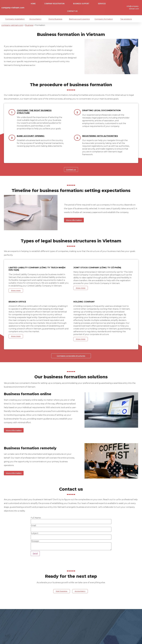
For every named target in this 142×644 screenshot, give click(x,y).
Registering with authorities (100, 136)
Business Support (81, 4)
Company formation (104, 19)
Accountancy (36, 19)
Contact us (72, 11)
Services (102, 4)
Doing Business (56, 19)
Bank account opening (80, 19)
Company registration (16, 19)
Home (33, 4)
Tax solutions (127, 19)
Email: (34, 528)
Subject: (35, 536)
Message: (35, 543)
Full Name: (36, 520)
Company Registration (54, 4)
